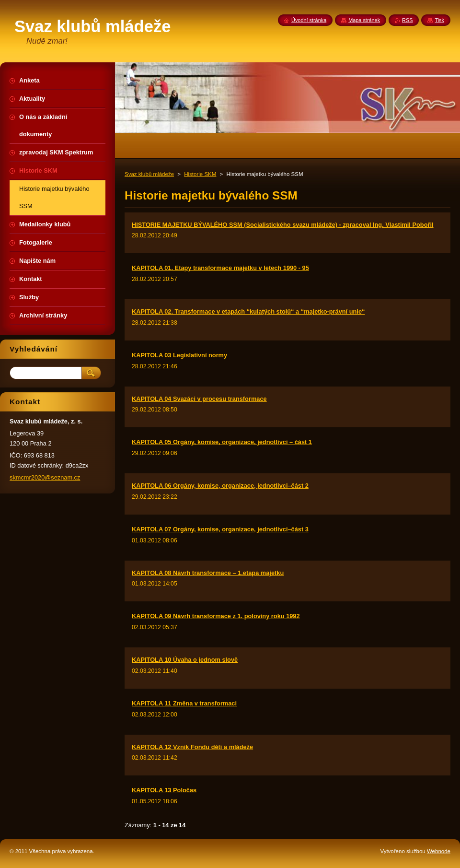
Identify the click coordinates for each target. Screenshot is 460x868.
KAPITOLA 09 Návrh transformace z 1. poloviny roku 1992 (216, 616)
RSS (407, 20)
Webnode (439, 851)
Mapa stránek (364, 20)
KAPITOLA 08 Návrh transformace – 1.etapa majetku (208, 573)
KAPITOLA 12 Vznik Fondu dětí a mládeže (192, 747)
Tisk (439, 20)
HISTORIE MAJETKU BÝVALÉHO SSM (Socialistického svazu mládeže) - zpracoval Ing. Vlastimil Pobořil (283, 225)
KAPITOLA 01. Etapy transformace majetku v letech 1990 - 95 (220, 268)
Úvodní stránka (309, 20)
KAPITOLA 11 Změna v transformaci (184, 703)
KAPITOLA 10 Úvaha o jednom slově (185, 660)
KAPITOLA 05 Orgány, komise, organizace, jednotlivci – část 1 (222, 442)
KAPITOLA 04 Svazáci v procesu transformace (199, 399)
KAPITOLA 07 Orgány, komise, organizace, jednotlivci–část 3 (220, 529)
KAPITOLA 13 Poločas (164, 790)
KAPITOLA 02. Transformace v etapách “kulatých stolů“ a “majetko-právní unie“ (248, 311)
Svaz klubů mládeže (149, 174)
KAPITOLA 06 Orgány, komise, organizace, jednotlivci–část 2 (220, 486)
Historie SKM (200, 174)
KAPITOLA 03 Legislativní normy (179, 355)
